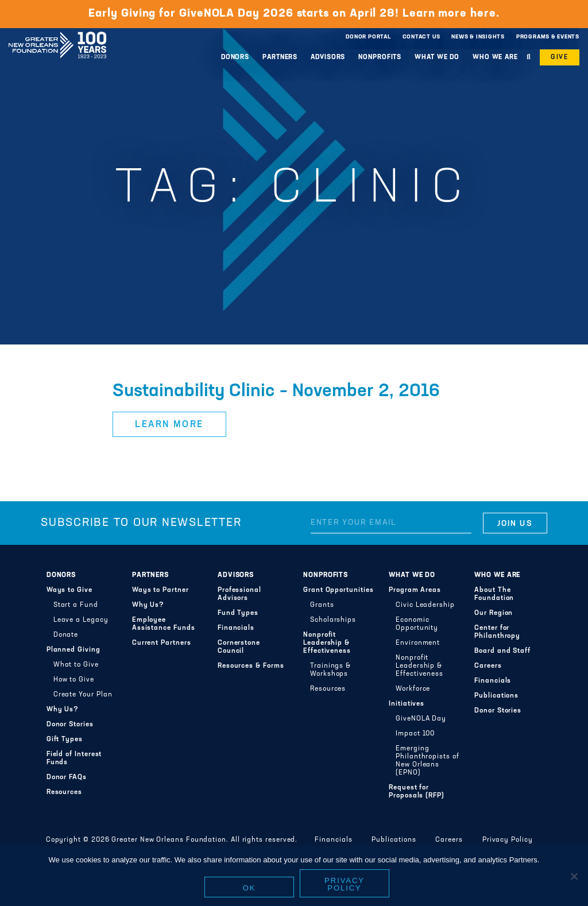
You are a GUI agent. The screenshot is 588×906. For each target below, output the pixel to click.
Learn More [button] (169, 425)
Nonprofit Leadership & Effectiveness (327, 643)
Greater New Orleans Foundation (57, 34)
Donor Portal (368, 37)
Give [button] (560, 57)
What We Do (437, 57)
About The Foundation (494, 594)
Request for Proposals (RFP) (417, 792)
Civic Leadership (425, 605)
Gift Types (65, 739)
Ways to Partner (160, 590)
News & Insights (478, 37)
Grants (322, 605)
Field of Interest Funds (74, 758)
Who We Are (495, 57)
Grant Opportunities (339, 590)
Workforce (413, 689)
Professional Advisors (239, 594)
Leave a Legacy (81, 620)
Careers (488, 666)
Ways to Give (69, 590)
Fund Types (238, 613)
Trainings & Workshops (330, 670)
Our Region (494, 613)
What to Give (76, 665)
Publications (496, 696)
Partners (280, 57)
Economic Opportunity (417, 624)
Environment (418, 643)
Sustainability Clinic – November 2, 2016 (276, 392)
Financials (236, 628)
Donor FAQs (67, 777)
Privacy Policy (508, 840)
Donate (66, 635)
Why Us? (63, 710)
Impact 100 (415, 734)
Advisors (328, 57)
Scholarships (333, 620)
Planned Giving (73, 650)
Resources (64, 792)
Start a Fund (76, 605)
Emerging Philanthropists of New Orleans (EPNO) (428, 761)
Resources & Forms (251, 666)
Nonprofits (380, 57)
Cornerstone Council (239, 647)
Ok (249, 888)
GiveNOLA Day (421, 719)
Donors (235, 57)
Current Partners (162, 643)
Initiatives (407, 704)
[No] (574, 876)
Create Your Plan (83, 695)
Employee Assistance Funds (164, 624)
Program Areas (415, 590)
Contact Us (421, 37)
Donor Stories (70, 725)
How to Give (74, 680)
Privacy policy (345, 884)
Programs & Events (548, 37)
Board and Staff (502, 651)
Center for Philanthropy (497, 632)
